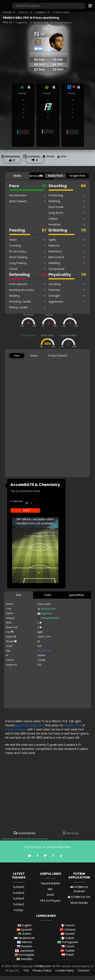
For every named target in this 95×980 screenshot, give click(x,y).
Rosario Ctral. (41, 23)
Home (7, 12)
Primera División (63, 23)
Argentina (22, 23)
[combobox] (29, 503)
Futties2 (19, 904)
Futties (19, 910)
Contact (84, 970)
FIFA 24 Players (50, 901)
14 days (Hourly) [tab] (58, 356)
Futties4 (19, 893)
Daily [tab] (17, 356)
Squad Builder (51, 883)
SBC (50, 889)
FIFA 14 (23, 12)
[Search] (49, 6)
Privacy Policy (42, 970)
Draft (51, 895)
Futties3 (19, 898)
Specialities (77, 595)
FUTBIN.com (43, 966)
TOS (26, 970)
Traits (48, 595)
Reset (25, 510)
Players (40, 12)
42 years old (44, 651)
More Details (79, 903)
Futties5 (19, 887)
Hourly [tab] (34, 356)
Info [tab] (19, 595)
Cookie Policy (65, 970)
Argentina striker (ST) (30, 725)
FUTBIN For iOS (79, 897)
